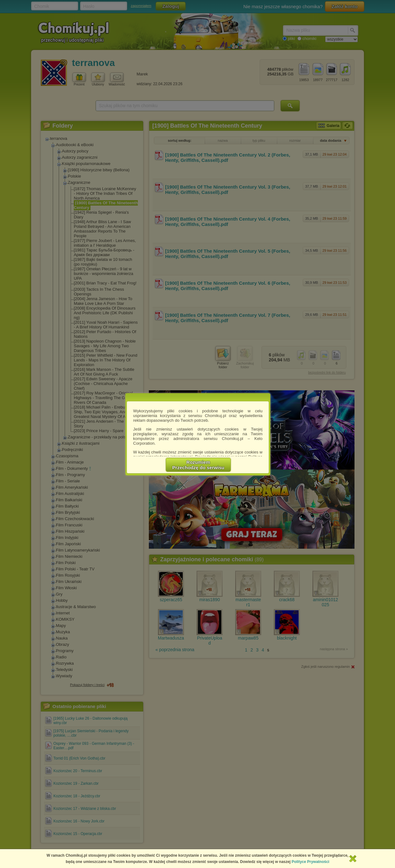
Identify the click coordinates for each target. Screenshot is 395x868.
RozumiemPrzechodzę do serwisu (198, 465)
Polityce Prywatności (311, 862)
